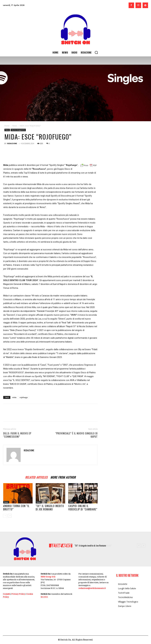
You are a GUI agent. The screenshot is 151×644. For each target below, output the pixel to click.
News (15, 126)
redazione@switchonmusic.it (92, 588)
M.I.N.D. (44, 597)
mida (14, 397)
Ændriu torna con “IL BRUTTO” (16, 508)
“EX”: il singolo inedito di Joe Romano (50, 508)
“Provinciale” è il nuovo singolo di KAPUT (76, 435)
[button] (96, 52)
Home (7, 126)
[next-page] (10, 516)
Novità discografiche (18, 130)
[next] (144, 546)
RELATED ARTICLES (36, 477)
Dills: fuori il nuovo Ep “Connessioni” (17, 435)
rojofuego (24, 397)
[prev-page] (5, 516)
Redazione (12, 143)
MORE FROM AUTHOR (63, 477)
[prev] (139, 546)
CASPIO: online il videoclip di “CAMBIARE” (83, 508)
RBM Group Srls (48, 577)
